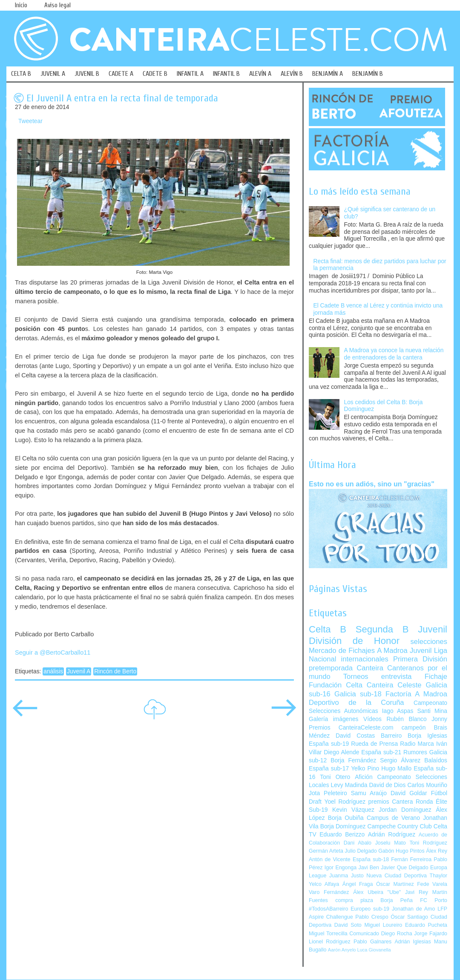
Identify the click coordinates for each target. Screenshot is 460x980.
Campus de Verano (393, 818)
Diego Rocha (397, 934)
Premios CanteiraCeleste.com (351, 728)
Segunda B (382, 629)
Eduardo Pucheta (426, 925)
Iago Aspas (398, 711)
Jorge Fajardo (431, 934)
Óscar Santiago (409, 917)
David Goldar (409, 793)
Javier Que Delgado (404, 868)
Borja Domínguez (343, 826)
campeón (414, 728)
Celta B (328, 629)
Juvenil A (79, 671)
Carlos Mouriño (427, 785)
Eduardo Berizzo (342, 835)
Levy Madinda (349, 785)
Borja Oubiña (346, 818)
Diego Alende (341, 752)
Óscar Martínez (395, 884)
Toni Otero (335, 777)
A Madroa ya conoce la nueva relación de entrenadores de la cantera (394, 354)
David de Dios (387, 785)
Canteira (370, 668)
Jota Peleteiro (328, 793)
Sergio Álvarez (400, 760)
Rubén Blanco (406, 719)
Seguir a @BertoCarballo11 (53, 652)
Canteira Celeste (394, 685)
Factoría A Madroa (416, 694)
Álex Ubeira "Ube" (377, 892)
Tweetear (30, 121)
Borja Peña (396, 900)
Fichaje (436, 677)
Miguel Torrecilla (328, 934)
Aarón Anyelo (342, 950)
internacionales (365, 659)
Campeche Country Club (399, 826)
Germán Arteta (326, 851)
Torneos (356, 677)
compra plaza (354, 900)
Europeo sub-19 (370, 909)
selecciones (429, 642)
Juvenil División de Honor (378, 635)
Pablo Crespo (372, 917)
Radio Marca (417, 744)
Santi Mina (432, 711)
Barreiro (391, 736)
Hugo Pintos (410, 851)
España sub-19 (329, 744)
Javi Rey (417, 892)
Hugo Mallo (396, 769)
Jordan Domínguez (405, 810)
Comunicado (364, 934)
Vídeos (372, 719)
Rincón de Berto (115, 671)
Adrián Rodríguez (392, 835)
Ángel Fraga (358, 884)
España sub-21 (381, 752)
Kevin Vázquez (353, 810)
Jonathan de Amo (413, 909)
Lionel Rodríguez (330, 942)
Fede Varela (432, 884)
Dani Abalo (358, 843)
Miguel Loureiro (383, 925)
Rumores (415, 752)
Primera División (420, 659)
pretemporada (331, 668)
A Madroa (392, 651)
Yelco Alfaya (324, 884)
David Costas (355, 736)
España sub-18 (371, 859)
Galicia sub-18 (358, 694)
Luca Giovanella (374, 950)
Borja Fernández (353, 760)
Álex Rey (437, 851)
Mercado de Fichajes (342, 651)
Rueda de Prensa (374, 744)
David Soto (348, 925)
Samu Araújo (369, 793)
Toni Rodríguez (428, 843)
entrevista (397, 677)
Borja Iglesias (427, 736)
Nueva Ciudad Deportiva (397, 876)
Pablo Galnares (372, 942)
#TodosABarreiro (328, 909)
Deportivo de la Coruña (356, 703)
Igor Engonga (341, 868)
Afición (364, 777)
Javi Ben (368, 868)
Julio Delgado (361, 851)
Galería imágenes (334, 719)
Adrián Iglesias (413, 942)
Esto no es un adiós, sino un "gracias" (372, 484)
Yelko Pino (365, 769)
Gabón (386, 851)
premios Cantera (391, 802)
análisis (53, 671)
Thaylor (438, 876)
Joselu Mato (391, 843)
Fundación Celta (336, 685)
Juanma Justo (346, 876)
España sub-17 (329, 769)
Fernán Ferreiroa (411, 859)
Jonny (439, 719)
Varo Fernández (329, 892)
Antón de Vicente (330, 859)
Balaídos (436, 760)
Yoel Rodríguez (345, 802)
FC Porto (434, 900)
